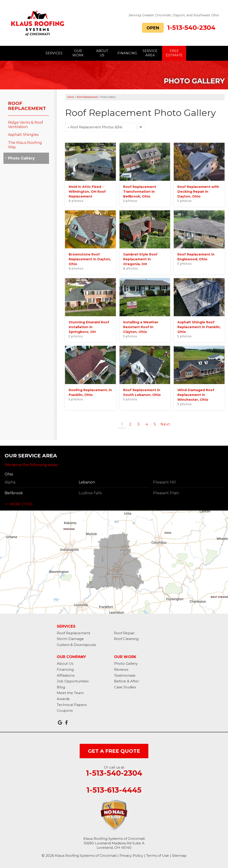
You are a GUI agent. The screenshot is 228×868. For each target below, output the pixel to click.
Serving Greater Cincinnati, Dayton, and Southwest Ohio (174, 15)
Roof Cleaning (126, 639)
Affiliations (66, 675)
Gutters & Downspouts (76, 645)
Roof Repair (124, 633)
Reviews (121, 669)
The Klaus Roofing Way (25, 145)
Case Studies (125, 687)
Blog (61, 687)
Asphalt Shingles (23, 135)
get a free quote (114, 751)
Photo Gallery (21, 158)
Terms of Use (157, 856)
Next (165, 424)
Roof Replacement (27, 106)
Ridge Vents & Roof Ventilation (26, 125)
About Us (65, 663)
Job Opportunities (73, 681)
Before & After (126, 681)
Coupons (65, 710)
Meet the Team (70, 693)
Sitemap (179, 856)
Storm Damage (70, 639)
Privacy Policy (131, 856)
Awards (63, 699)
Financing (65, 669)
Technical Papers (72, 705)
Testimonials (125, 675)
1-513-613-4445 (114, 790)
